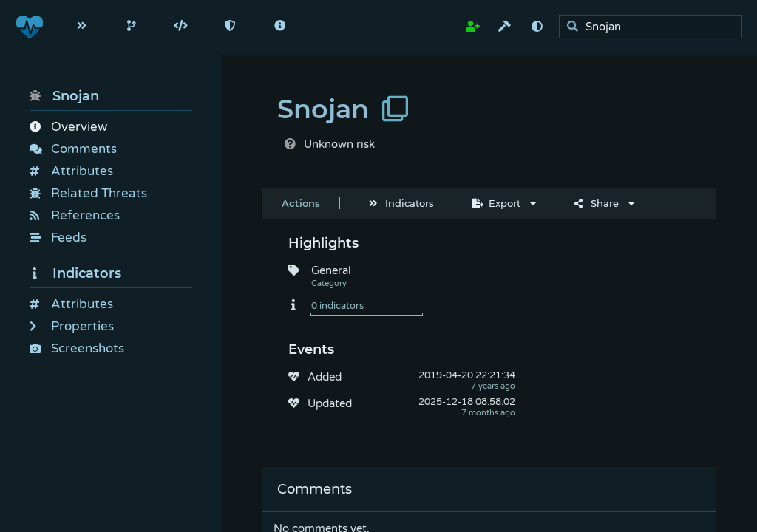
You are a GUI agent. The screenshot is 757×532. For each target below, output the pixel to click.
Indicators (75, 273)
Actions (301, 203)
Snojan (64, 96)
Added (325, 377)
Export (496, 203)
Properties (72, 326)
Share (597, 203)
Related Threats (88, 193)
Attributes (71, 171)
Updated (330, 403)
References (75, 215)
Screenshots (77, 348)
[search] (655, 27)
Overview (68, 127)
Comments (73, 149)
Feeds (58, 238)
